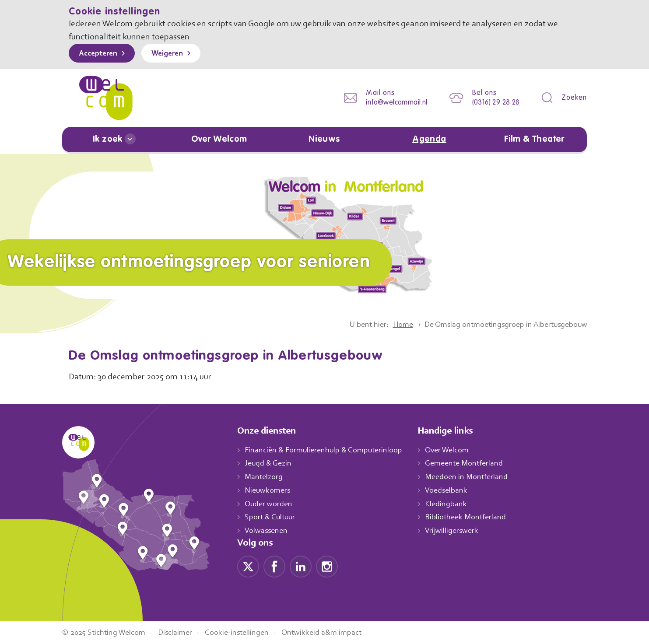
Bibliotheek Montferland (474, 517)
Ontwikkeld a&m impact (335, 632)
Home (393, 324)
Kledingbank (455, 504)
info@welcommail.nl (390, 103)
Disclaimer (182, 632)
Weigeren (174, 54)
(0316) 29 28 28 (493, 103)
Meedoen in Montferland (476, 476)
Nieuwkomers (268, 490)
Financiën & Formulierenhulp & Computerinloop (328, 450)
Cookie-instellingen (247, 632)
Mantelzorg (264, 476)
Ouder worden (270, 504)
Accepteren (100, 54)
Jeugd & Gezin (270, 463)
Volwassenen (268, 530)
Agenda (429, 140)
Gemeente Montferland (474, 463)
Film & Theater (535, 140)
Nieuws (324, 140)
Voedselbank (456, 490)
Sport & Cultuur (272, 517)
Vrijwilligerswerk (461, 530)
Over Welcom (219, 140)
